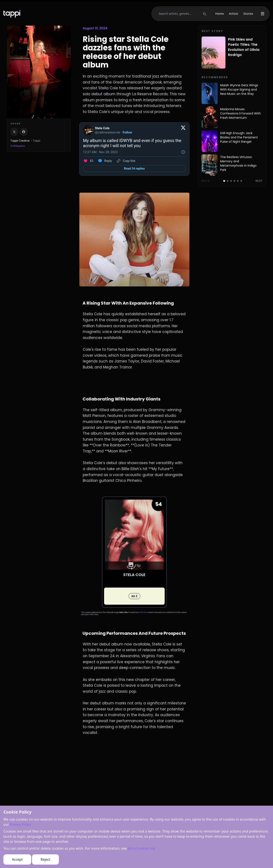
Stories (248, 14)
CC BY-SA (142, 612)
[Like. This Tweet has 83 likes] (88, 161)
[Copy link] (126, 161)
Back (206, 181)
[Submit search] (205, 14)
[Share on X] (14, 132)
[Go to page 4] (234, 181)
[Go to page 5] (238, 181)
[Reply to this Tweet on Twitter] (105, 161)
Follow (127, 132)
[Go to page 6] (241, 181)
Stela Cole (123, 612)
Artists (234, 14)
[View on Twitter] (183, 130)
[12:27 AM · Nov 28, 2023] (100, 152)
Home (219, 14)
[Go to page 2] (228, 181)
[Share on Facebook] (24, 132)
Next (259, 181)
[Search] (180, 14)
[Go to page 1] (224, 181)
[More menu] (263, 14)
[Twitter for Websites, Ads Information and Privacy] (183, 152)
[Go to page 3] (231, 181)
